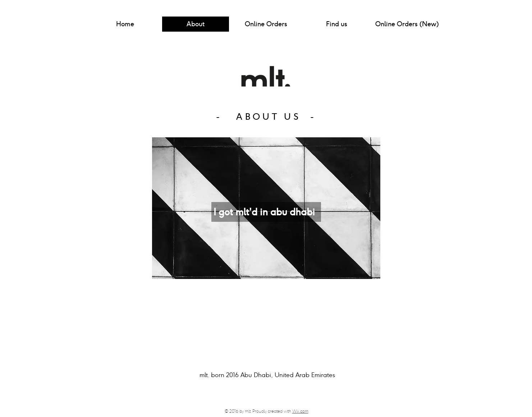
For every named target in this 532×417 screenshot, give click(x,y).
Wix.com (300, 411)
